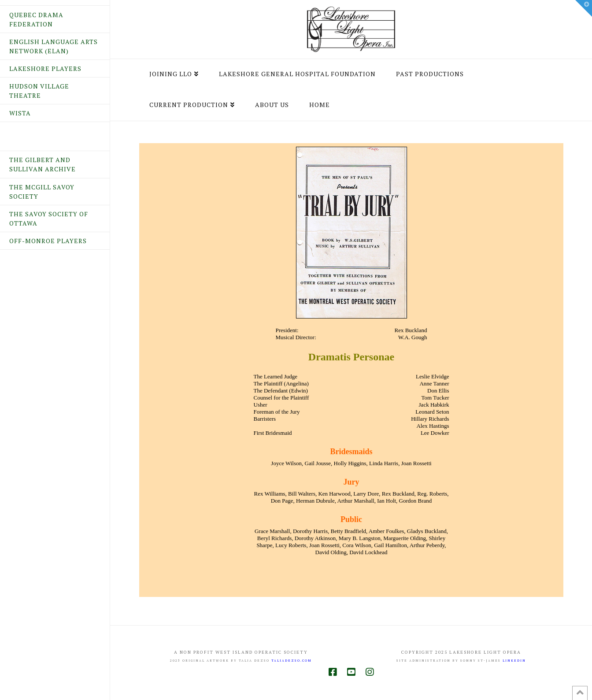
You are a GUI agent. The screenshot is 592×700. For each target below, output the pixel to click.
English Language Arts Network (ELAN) (54, 46)
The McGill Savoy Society (42, 192)
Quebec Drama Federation (36, 19)
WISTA (20, 113)
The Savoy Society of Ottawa (49, 219)
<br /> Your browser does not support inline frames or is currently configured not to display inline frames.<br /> (351, 370)
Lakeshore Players (45, 69)
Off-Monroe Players (48, 241)
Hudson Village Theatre (39, 91)
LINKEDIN (514, 661)
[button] (584, 8)
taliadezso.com (292, 661)
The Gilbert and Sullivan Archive (43, 164)
